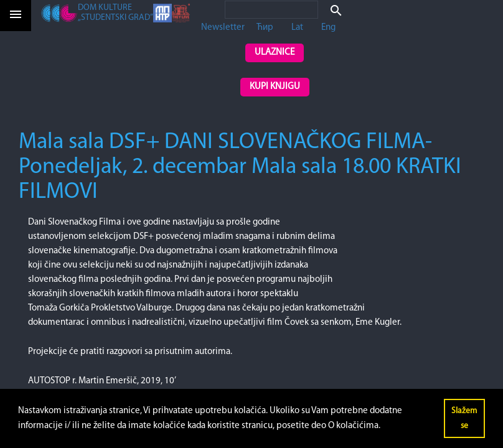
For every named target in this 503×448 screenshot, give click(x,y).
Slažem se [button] (464, 418)
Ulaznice (275, 53)
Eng (328, 28)
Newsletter (223, 28)
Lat (297, 28)
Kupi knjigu (275, 87)
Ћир (265, 28)
